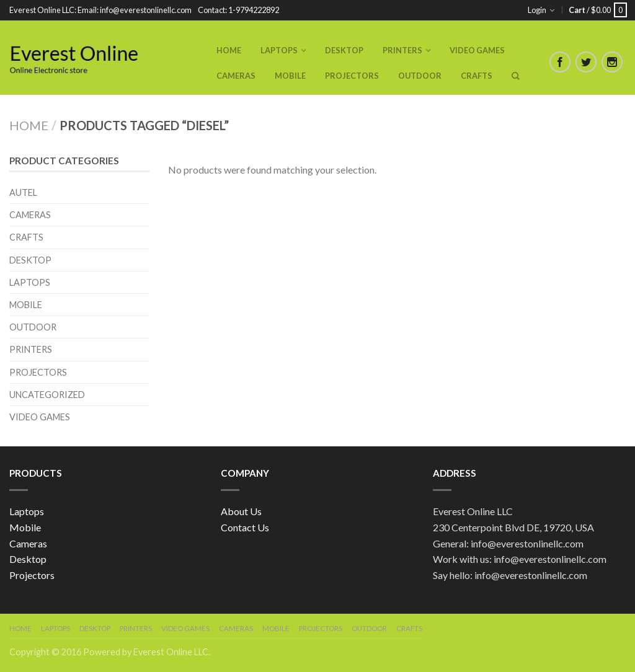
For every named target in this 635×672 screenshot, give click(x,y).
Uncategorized (47, 395)
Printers (402, 50)
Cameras (236, 76)
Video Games (477, 50)
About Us (241, 511)
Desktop (344, 50)
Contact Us (245, 527)
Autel (23, 192)
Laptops (279, 50)
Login (537, 10)
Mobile (290, 76)
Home (229, 50)
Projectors (352, 76)
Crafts (477, 76)
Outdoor (420, 76)
